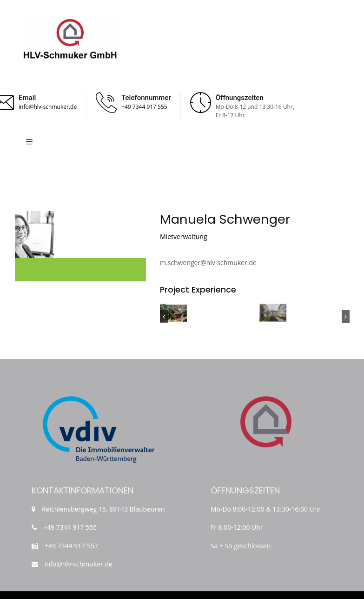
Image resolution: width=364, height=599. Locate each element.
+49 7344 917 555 (144, 107)
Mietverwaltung (183, 236)
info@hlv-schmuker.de (48, 107)
